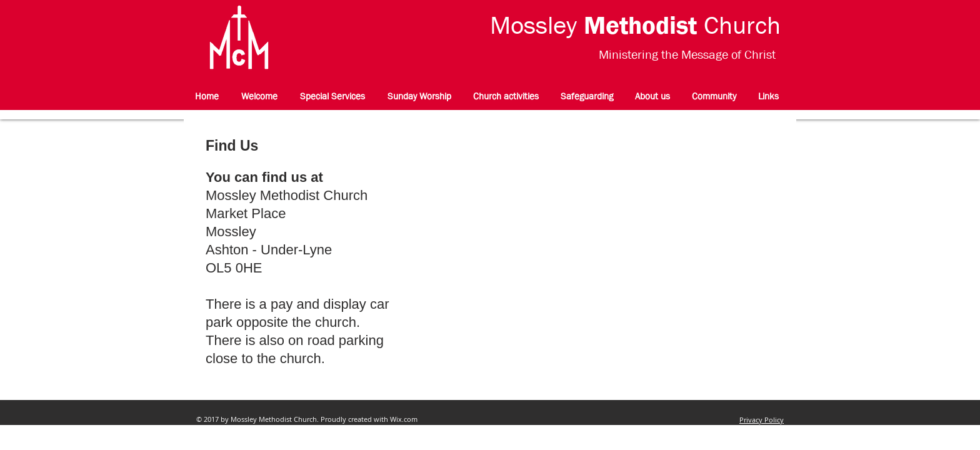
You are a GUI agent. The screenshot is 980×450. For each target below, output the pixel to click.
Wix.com (404, 419)
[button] (506, 97)
